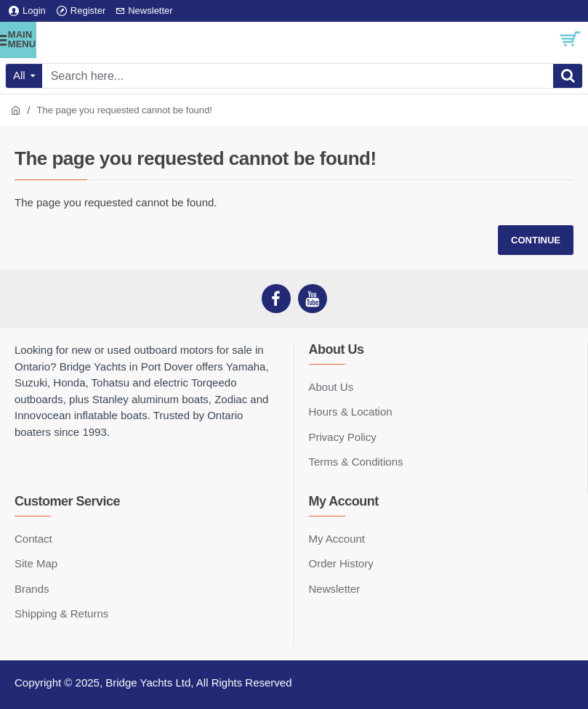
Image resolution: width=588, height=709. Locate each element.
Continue (536, 240)
